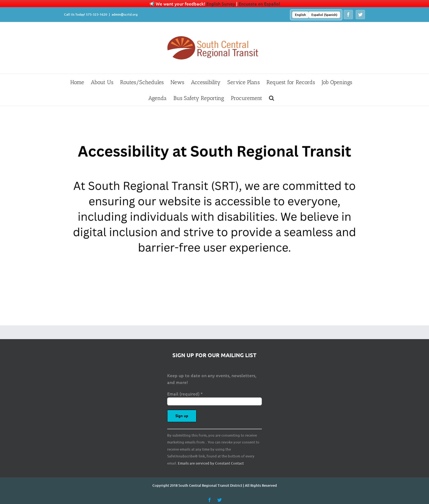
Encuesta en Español (259, 4)
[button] (272, 98)
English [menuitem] (300, 15)
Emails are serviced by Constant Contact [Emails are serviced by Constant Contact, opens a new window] (211, 463)
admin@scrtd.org (125, 14)
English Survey (221, 4)
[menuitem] (300, 15)
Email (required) (185, 394)
